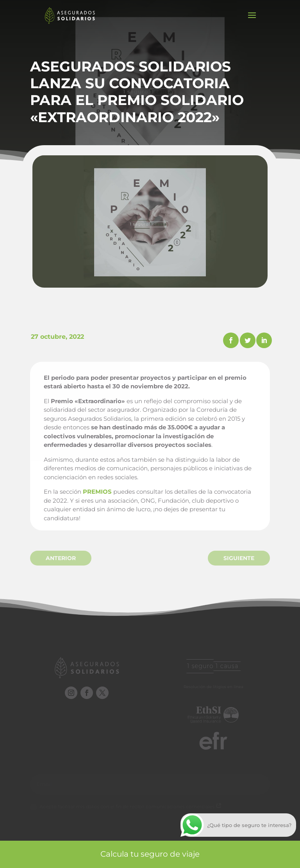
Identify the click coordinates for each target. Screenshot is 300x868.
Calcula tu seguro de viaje (150, 854)
